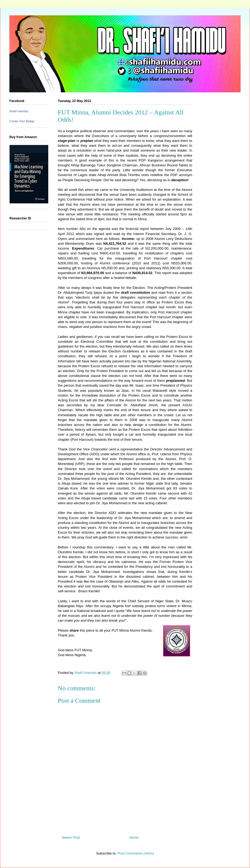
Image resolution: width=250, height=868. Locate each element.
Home (134, 837)
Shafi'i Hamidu (19, 111)
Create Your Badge (22, 121)
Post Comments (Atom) (136, 853)
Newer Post (71, 837)
